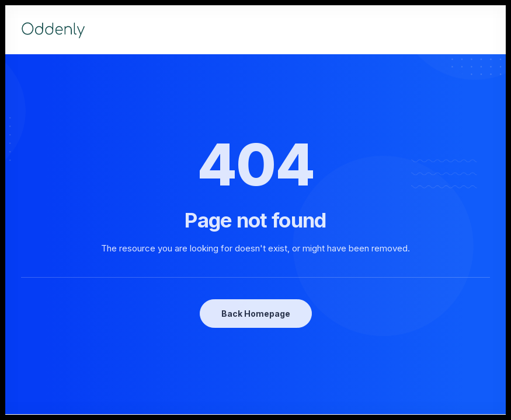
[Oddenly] (53, 30)
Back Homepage (256, 314)
